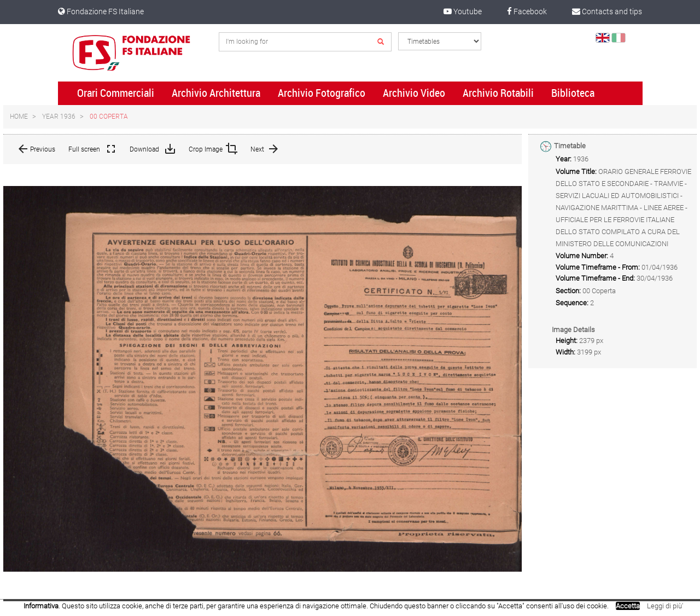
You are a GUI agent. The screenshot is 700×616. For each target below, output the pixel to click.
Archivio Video (414, 93)
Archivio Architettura (216, 93)
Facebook (527, 11)
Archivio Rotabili (498, 93)
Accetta (628, 606)
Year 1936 (59, 117)
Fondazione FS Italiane (101, 11)
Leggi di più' (665, 606)
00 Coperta (109, 117)
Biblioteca (573, 93)
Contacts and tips (607, 11)
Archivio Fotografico (322, 93)
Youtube (463, 11)
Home (19, 117)
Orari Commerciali (116, 93)
